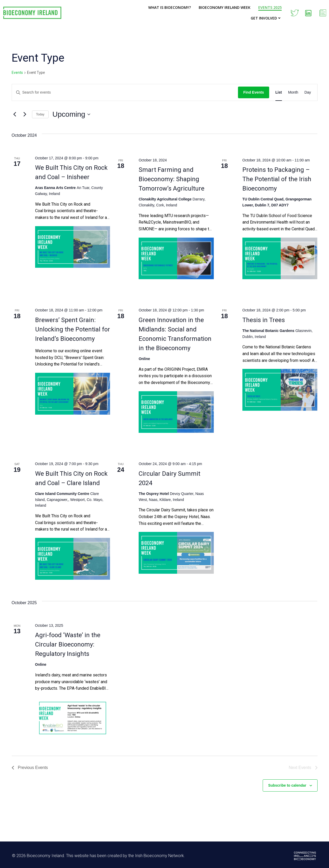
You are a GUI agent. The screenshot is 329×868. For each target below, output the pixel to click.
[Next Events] (25, 114)
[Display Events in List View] (279, 92)
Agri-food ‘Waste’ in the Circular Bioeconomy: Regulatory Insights (68, 644)
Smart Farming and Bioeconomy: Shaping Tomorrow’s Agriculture (172, 179)
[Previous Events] (15, 114)
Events (17, 73)
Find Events (253, 92)
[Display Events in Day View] (308, 92)
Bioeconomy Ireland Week (225, 7)
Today (40, 114)
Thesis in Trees (264, 320)
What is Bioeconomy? (170, 7)
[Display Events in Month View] (293, 92)
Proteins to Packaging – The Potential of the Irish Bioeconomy (277, 179)
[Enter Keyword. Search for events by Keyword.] (125, 92)
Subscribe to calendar (287, 785)
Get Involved (266, 18)
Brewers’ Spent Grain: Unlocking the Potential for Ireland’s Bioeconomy (73, 329)
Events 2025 (270, 7)
